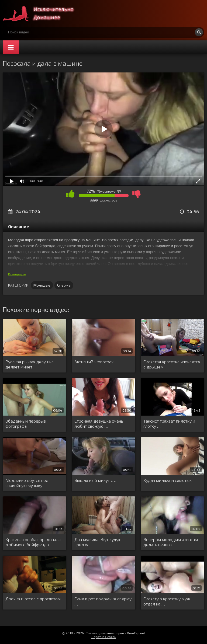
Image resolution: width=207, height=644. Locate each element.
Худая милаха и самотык (168, 480)
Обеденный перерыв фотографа (26, 423)
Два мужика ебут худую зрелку (98, 542)
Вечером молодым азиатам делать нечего (171, 542)
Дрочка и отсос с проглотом (33, 599)
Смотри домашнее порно (43, 13)
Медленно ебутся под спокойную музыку (27, 483)
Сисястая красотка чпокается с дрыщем (172, 364)
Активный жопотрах (94, 362)
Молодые (42, 285)
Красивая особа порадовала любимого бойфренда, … (33, 542)
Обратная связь (104, 637)
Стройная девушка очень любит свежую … (99, 423)
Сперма (64, 285)
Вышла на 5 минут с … (96, 480)
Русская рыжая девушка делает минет (30, 364)
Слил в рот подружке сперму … (103, 601)
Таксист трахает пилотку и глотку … (169, 423)
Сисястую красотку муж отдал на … (167, 601)
